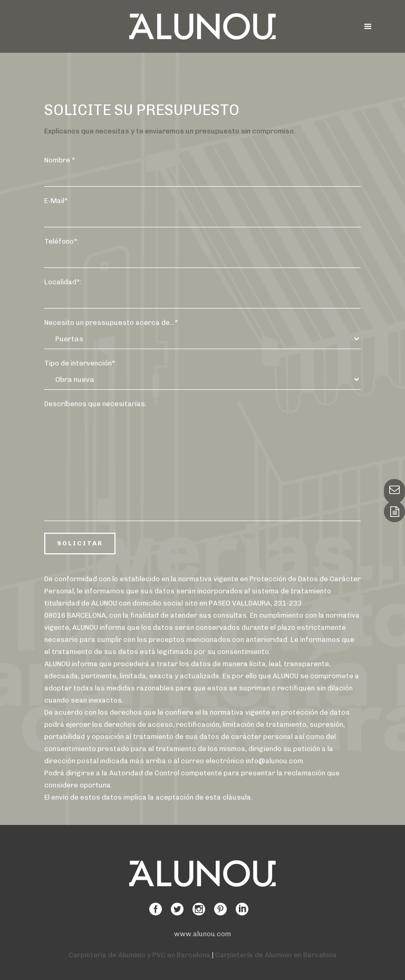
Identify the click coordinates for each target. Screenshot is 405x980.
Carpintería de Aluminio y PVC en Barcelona (139, 955)
